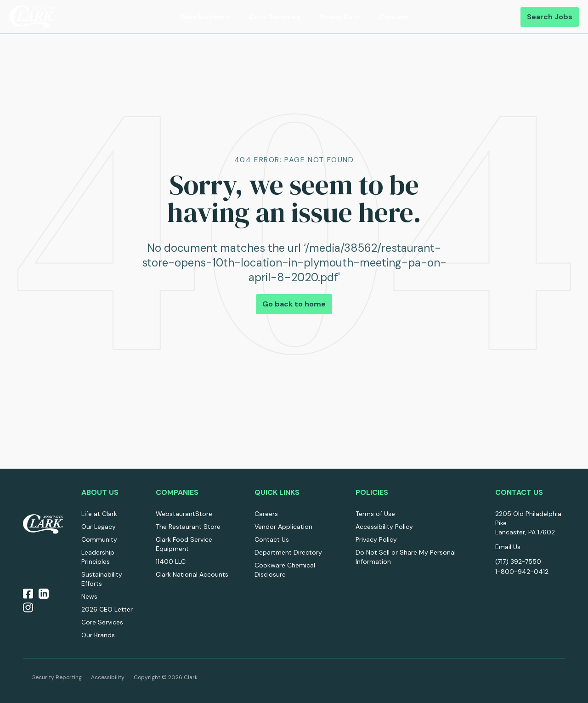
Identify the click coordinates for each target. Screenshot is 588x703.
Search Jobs (550, 17)
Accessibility (108, 677)
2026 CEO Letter (107, 609)
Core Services (275, 17)
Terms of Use (375, 514)
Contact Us (272, 539)
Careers (266, 514)
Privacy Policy (376, 539)
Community (99, 539)
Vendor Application (283, 527)
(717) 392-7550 (518, 561)
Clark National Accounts (192, 574)
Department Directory (288, 552)
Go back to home (294, 304)
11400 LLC (171, 561)
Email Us (508, 547)
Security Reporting (57, 677)
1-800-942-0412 (522, 572)
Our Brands (98, 635)
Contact (394, 17)
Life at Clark (99, 514)
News (89, 596)
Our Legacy (99, 527)
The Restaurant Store (188, 527)
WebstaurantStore (184, 514)
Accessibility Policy (384, 527)
